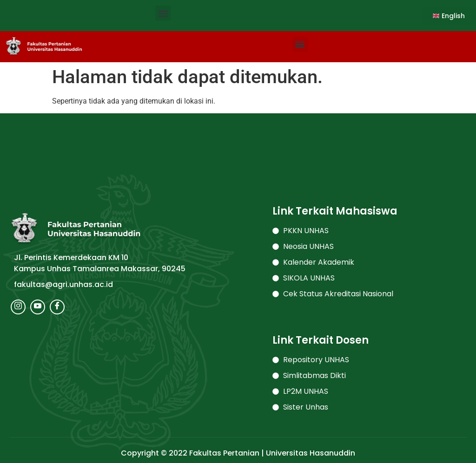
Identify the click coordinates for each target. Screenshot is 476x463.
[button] (163, 13)
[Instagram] (18, 307)
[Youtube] (38, 307)
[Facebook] (57, 307)
